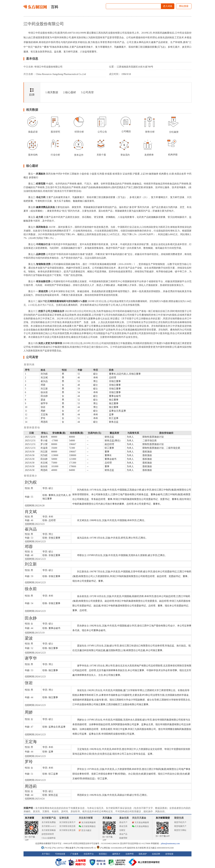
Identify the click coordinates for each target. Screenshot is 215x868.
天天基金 (107, 818)
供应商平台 (89, 854)
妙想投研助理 (48, 834)
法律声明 (130, 854)
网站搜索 (184, 6)
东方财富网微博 (87, 822)
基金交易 (123, 826)
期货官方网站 (180, 830)
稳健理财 (123, 838)
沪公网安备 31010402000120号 (112, 848)
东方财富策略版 (49, 830)
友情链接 (169, 854)
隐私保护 (143, 854)
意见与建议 (85, 830)
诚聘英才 (116, 854)
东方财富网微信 (87, 826)
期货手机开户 (180, 822)
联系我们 (103, 854)
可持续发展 (60, 854)
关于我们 (46, 854)
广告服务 (74, 854)
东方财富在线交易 (67, 826)
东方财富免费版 (49, 822)
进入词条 (168, 6)
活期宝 (122, 830)
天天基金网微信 (140, 826)
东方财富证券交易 (67, 830)
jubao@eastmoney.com (170, 843)
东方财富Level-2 (49, 826)
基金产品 (123, 834)
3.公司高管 (87, 92)
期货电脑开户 (180, 826)
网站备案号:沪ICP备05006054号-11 (81, 848)
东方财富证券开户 (67, 822)
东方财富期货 (163, 818)
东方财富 (30, 818)
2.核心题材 (70, 92)
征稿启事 (156, 854)
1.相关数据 (52, 92)
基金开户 (123, 822)
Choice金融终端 (49, 838)
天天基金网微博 (140, 822)
